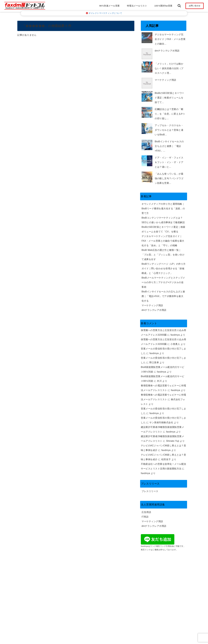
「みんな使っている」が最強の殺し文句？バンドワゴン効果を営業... (169, 178)
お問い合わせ (195, 6)
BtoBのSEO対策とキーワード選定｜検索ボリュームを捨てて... (169, 98)
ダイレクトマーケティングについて (104, 13)
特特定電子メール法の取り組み (158, 573)
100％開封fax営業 (163, 6)
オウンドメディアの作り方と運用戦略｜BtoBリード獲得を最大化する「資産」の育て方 (163, 209)
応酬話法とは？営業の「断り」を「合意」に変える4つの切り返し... (170, 114)
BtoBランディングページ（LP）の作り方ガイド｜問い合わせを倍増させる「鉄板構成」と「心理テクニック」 (164, 269)
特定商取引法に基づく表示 (156, 568)
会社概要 (146, 559)
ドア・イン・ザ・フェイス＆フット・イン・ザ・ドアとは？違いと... (169, 162)
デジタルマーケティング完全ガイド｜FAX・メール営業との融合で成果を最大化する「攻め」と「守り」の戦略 (163, 241)
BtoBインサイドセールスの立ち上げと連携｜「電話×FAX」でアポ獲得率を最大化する (163, 296)
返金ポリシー (149, 577)
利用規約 (146, 582)
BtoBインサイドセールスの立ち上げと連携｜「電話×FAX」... (169, 146)
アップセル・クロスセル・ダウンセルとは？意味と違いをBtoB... (169, 130)
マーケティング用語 (165, 80)
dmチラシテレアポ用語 (167, 51)
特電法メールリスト (137, 6)
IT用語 (145, 517)
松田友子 (166, 459)
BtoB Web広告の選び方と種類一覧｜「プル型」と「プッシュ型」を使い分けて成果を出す (163, 255)
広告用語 (146, 512)
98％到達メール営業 (109, 6)
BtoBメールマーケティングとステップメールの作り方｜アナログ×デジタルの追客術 (163, 282)
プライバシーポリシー (153, 563)
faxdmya (175, 335)
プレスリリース (150, 491)
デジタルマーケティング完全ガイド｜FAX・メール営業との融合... (170, 39)
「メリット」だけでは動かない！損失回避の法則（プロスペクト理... (169, 68)
